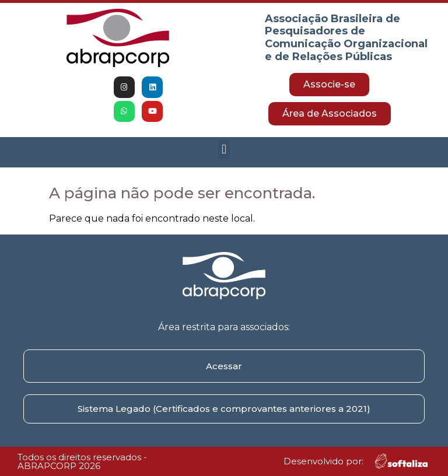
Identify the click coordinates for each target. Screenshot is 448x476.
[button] (224, 150)
